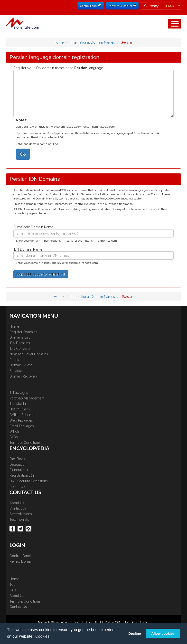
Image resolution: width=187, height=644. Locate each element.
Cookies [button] (42, 636)
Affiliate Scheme (22, 415)
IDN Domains (20, 343)
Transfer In (18, 404)
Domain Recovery (24, 376)
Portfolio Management (27, 398)
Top (13, 585)
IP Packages (19, 393)
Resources (18, 487)
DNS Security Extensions (29, 481)
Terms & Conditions (25, 443)
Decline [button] (135, 634)
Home (59, 42)
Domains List (20, 337)
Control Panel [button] (91, 6)
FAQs (14, 437)
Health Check (20, 409)
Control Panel (20, 556)
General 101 (19, 470)
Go (23, 154)
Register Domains (23, 332)
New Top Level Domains (29, 354)
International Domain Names (93, 42)
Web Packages (21, 420)
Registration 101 (22, 475)
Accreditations (21, 514)
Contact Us (18, 508)
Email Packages (22, 426)
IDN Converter (21, 349)
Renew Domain (21, 561)
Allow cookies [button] (163, 634)
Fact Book (17, 459)
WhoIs (15, 431)
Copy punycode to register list (41, 274)
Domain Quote (21, 365)
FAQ (13, 590)
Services (16, 371)
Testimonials (19, 520)
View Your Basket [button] (122, 6)
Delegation (18, 464)
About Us (17, 503)
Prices (14, 360)
